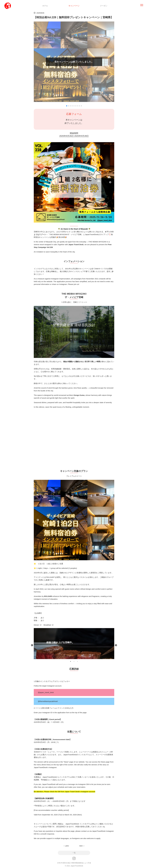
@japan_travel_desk (46, 692)
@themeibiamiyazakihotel (48, 701)
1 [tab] (72, 219)
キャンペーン (74, 6)
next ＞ (82, 846)
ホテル (45, 6)
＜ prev (66, 846)
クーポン (104, 6)
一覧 (74, 853)
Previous (38, 182)
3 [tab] (76, 557)
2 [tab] (76, 219)
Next (110, 182)
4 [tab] (79, 557)
